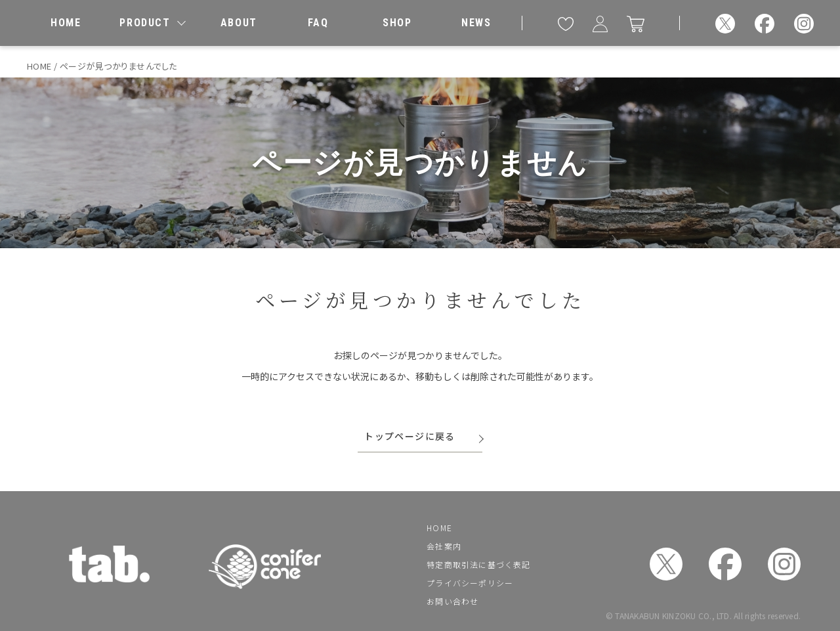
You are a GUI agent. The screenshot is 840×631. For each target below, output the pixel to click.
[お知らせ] (476, 23)
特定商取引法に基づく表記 (478, 564)
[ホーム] (66, 23)
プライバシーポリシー (470, 583)
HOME (439, 528)
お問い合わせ (452, 601)
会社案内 (444, 546)
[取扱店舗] (397, 23)
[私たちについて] (239, 23)
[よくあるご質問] (318, 23)
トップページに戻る (410, 436)
